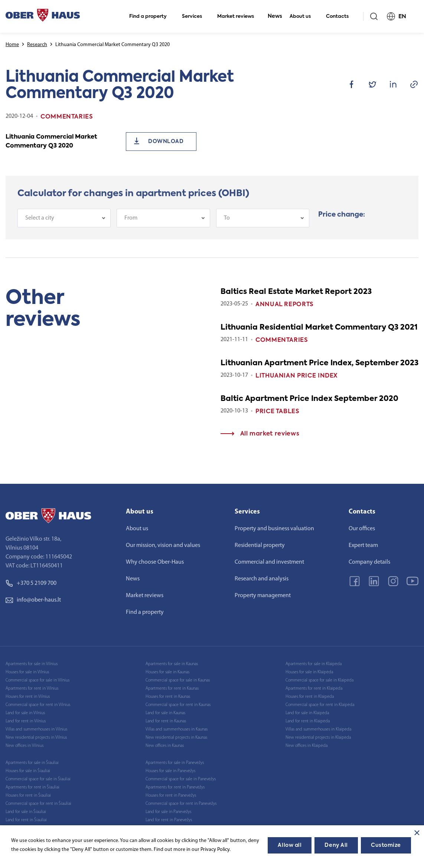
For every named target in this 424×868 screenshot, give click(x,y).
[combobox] (64, 231)
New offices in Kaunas (165, 746)
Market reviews (239, 17)
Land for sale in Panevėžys (168, 812)
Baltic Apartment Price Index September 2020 (309, 399)
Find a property (151, 17)
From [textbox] (131, 231)
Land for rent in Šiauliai (26, 820)
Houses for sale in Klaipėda (309, 672)
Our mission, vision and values (163, 545)
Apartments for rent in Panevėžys (175, 787)
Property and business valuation (274, 529)
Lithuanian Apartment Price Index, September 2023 (319, 363)
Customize (386, 845)
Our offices (362, 529)
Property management (263, 596)
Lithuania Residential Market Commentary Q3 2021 (319, 328)
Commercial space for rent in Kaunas (178, 705)
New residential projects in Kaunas (176, 738)
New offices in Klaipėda (306, 746)
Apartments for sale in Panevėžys (175, 763)
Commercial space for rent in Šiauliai (38, 804)
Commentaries (282, 340)
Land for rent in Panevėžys (169, 820)
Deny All (336, 845)
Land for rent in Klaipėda (308, 721)
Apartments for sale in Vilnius (32, 664)
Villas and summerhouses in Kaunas (177, 729)
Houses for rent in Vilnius (28, 697)
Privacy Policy (215, 850)
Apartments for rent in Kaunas (172, 689)
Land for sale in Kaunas (165, 713)
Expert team (363, 545)
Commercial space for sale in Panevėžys (181, 779)
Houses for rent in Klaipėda (310, 697)
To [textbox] (227, 231)
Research (37, 45)
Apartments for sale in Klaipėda (314, 664)
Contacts (340, 17)
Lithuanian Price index (297, 376)
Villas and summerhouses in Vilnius (36, 729)
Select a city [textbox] (40, 231)
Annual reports (285, 305)
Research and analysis (262, 579)
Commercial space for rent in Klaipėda (320, 705)
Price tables (278, 412)
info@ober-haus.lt (33, 600)
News (275, 16)
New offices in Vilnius (25, 746)
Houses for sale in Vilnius (27, 672)
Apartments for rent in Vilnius (32, 689)
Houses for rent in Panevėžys (171, 796)
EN (400, 16)
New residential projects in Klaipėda (318, 738)
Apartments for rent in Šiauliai (32, 787)
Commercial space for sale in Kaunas (178, 680)
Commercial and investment (269, 562)
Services (195, 17)
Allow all (290, 845)
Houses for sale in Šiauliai (28, 771)
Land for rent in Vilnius (26, 721)
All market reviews (260, 434)
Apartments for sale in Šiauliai (32, 763)
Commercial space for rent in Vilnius (38, 705)
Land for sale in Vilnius (25, 713)
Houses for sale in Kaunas (167, 672)
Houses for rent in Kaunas (168, 697)
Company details (369, 562)
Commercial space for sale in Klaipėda (319, 680)
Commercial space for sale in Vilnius (37, 680)
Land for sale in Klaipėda (307, 713)
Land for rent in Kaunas (166, 721)
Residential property (260, 545)
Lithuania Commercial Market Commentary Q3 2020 (51, 142)
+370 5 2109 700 (31, 583)
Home (12, 45)
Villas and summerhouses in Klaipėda (318, 729)
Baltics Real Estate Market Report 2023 (296, 292)
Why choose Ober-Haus (155, 562)
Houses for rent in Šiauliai (28, 796)
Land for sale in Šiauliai (26, 812)
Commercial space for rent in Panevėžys (181, 804)
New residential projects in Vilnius (36, 738)
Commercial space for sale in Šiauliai (38, 779)
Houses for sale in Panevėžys (170, 771)
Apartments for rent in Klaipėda (314, 689)
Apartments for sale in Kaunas (172, 664)
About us (303, 17)
